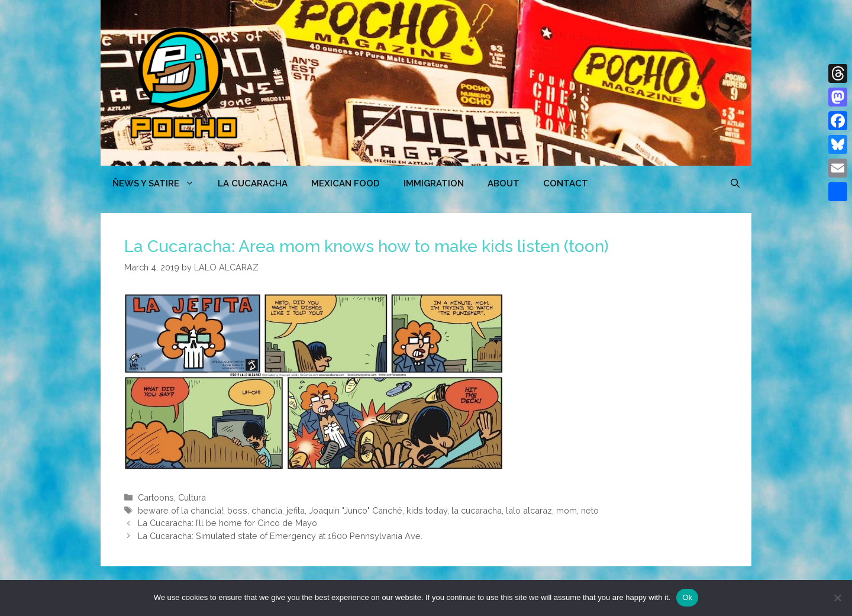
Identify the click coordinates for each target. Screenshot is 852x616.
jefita (296, 510)
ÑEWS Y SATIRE (159, 183)
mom (567, 510)
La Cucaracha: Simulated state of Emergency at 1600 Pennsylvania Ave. (280, 536)
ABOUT (504, 183)
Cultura (192, 497)
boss (237, 510)
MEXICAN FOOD (346, 183)
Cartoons (156, 497)
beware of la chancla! (180, 510)
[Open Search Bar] (735, 183)
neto (590, 510)
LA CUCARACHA (253, 183)
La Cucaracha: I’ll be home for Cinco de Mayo (227, 523)
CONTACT (566, 183)
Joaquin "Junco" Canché (356, 510)
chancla (267, 510)
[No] (837, 598)
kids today (427, 510)
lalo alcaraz (529, 510)
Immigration (434, 183)
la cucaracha (477, 510)
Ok (687, 597)
